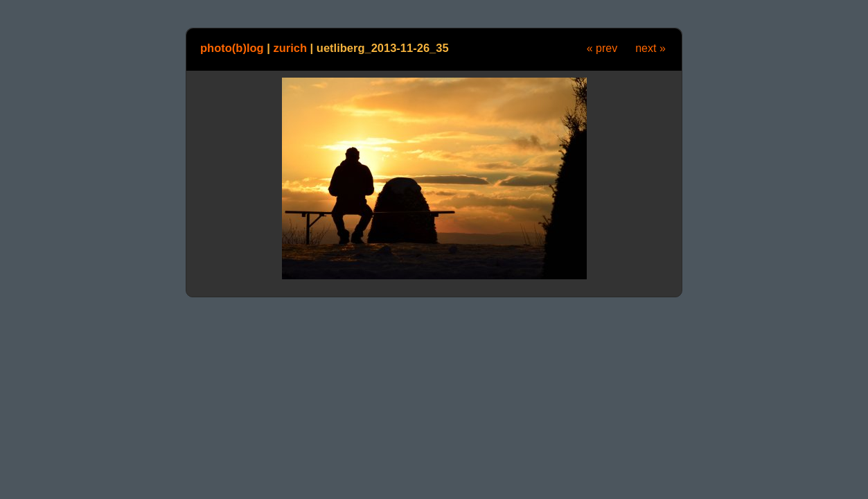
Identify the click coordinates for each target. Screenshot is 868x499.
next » (650, 48)
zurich (290, 48)
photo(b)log (232, 48)
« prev (602, 48)
